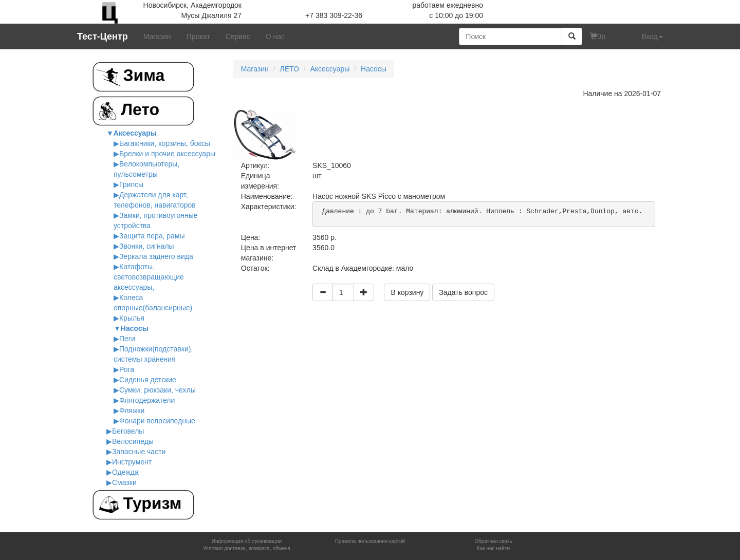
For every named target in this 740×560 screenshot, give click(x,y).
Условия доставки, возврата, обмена (247, 548)
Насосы (135, 328)
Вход (652, 36)
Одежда (125, 472)
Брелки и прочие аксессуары (167, 154)
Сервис (238, 36)
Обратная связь (493, 541)
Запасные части (139, 452)
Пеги (127, 339)
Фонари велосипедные (157, 421)
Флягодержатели (147, 400)
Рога (127, 369)
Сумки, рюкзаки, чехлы (158, 390)
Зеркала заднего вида (156, 256)
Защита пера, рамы (152, 236)
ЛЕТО (289, 69)
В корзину (407, 292)
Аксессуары (135, 133)
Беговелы (128, 431)
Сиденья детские (148, 380)
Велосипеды (133, 441)
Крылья (132, 318)
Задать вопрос (463, 292)
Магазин (157, 36)
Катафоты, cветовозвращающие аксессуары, (149, 277)
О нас (275, 36)
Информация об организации (247, 541)
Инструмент (132, 462)
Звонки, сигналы (147, 246)
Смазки (124, 482)
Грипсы (131, 184)
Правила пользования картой (370, 541)
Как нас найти (493, 548)
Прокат (198, 36)
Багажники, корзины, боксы (165, 143)
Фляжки (132, 410)
